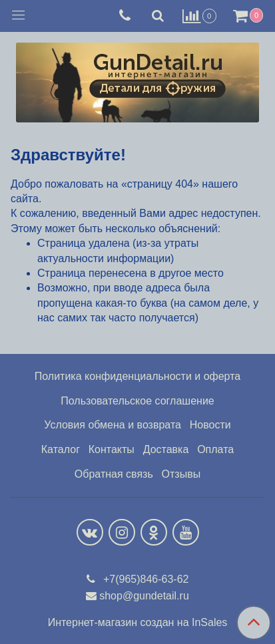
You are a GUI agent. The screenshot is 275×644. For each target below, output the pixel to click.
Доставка (166, 449)
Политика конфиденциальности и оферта (137, 376)
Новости (210, 425)
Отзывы (181, 474)
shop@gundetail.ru (144, 596)
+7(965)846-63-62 (145, 579)
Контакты (112, 449)
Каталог (61, 449)
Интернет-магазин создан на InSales (138, 623)
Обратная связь (114, 474)
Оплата (215, 449)
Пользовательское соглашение (137, 401)
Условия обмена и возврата (113, 425)
